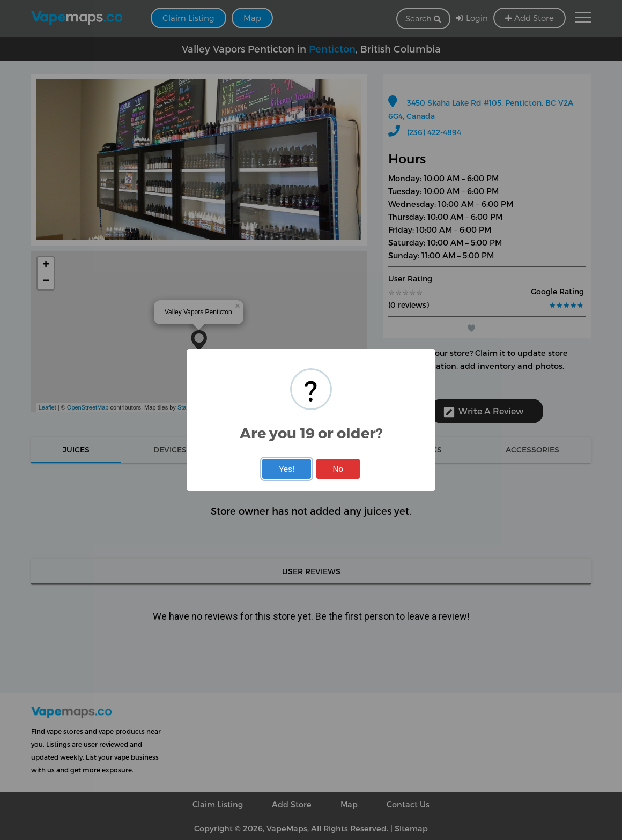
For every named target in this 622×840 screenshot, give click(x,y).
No (338, 469)
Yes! (287, 469)
